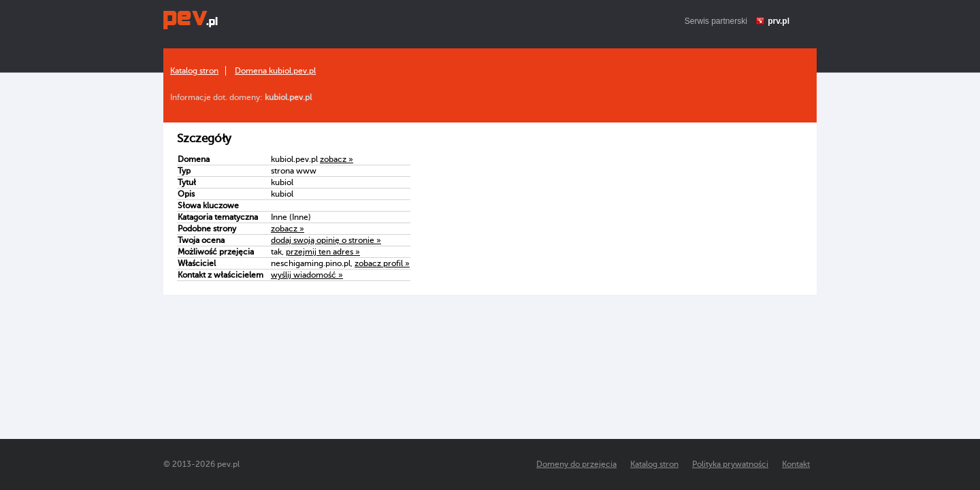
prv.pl (779, 21)
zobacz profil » (382, 263)
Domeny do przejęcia (576, 464)
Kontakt (796, 464)
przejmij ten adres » (323, 252)
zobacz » (337, 159)
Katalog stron (194, 71)
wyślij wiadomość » (307, 275)
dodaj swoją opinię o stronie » (326, 240)
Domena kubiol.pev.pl (275, 71)
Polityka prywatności (730, 464)
